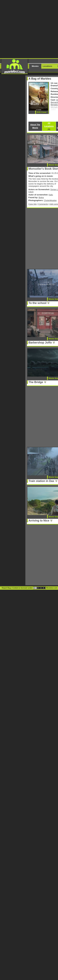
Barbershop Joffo (40, 343)
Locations (47, 66)
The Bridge (36, 382)
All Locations (49, 126)
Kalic (51, 195)
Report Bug (6, 588)
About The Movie (35, 126)
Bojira (41, 197)
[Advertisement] (29, 29)
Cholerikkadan (50, 200)
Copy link (33, 204)
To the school (38, 303)
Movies (35, 66)
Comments (43, 204)
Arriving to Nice (39, 521)
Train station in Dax (41, 481)
